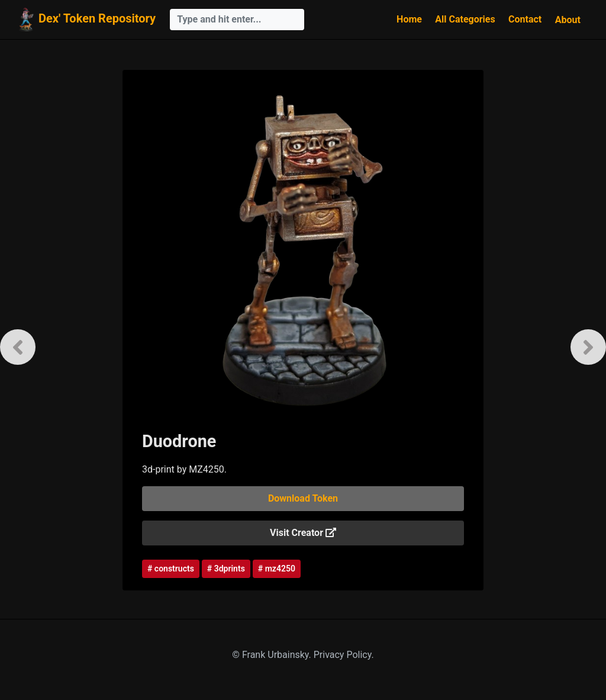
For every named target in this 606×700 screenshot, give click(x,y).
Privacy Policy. (344, 655)
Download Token (303, 498)
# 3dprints (226, 569)
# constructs (171, 569)
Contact (525, 19)
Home (409, 19)
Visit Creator (303, 533)
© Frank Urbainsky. (273, 655)
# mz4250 (277, 569)
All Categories (465, 19)
